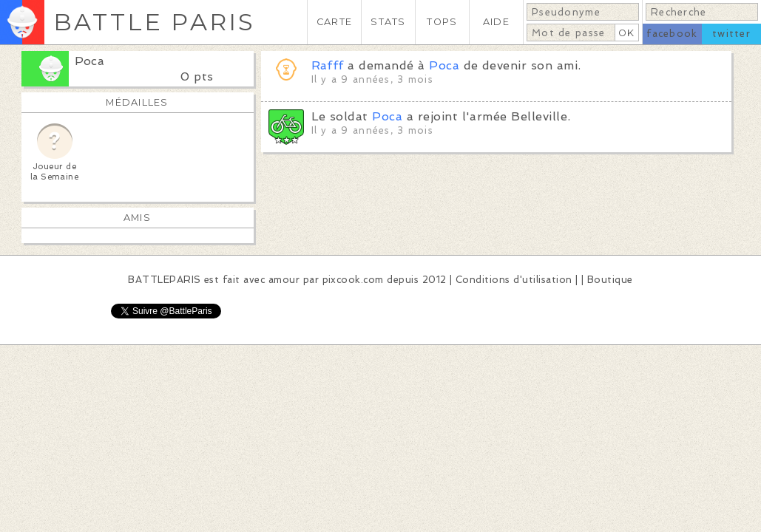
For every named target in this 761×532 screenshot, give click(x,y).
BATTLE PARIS (154, 22)
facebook (672, 34)
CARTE (334, 22)
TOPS (442, 22)
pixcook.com (353, 280)
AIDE (496, 22)
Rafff (328, 65)
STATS (388, 22)
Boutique (610, 280)
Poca (90, 61)
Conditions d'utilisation (514, 280)
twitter (731, 34)
